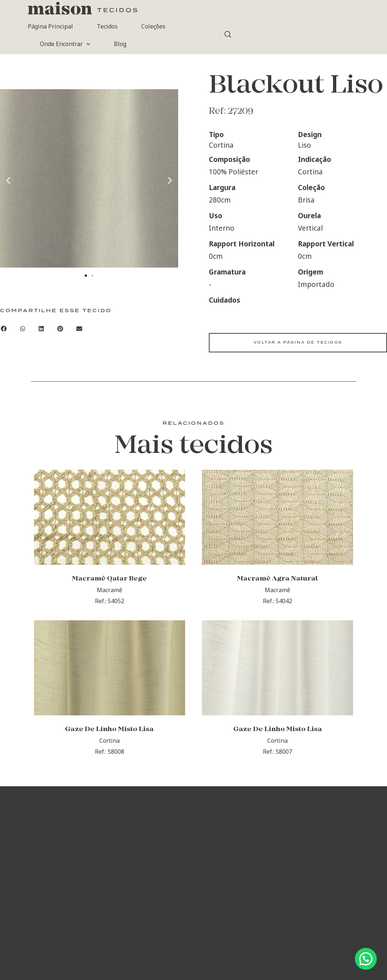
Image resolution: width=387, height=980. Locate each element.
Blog (120, 44)
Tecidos (107, 26)
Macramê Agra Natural (277, 579)
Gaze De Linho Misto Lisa (109, 729)
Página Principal (50, 26)
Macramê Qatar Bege (109, 579)
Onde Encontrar (65, 44)
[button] (8, 180)
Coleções (153, 26)
